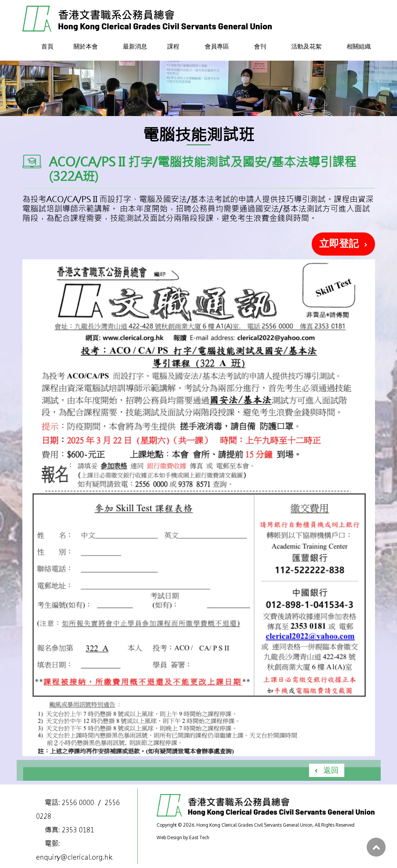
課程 (173, 46)
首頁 (47, 46)
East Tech (199, 837)
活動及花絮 (306, 46)
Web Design (169, 837)
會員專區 (217, 46)
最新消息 (135, 46)
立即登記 (339, 243)
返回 (331, 770)
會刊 (260, 46)
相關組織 (359, 46)
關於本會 (86, 46)
